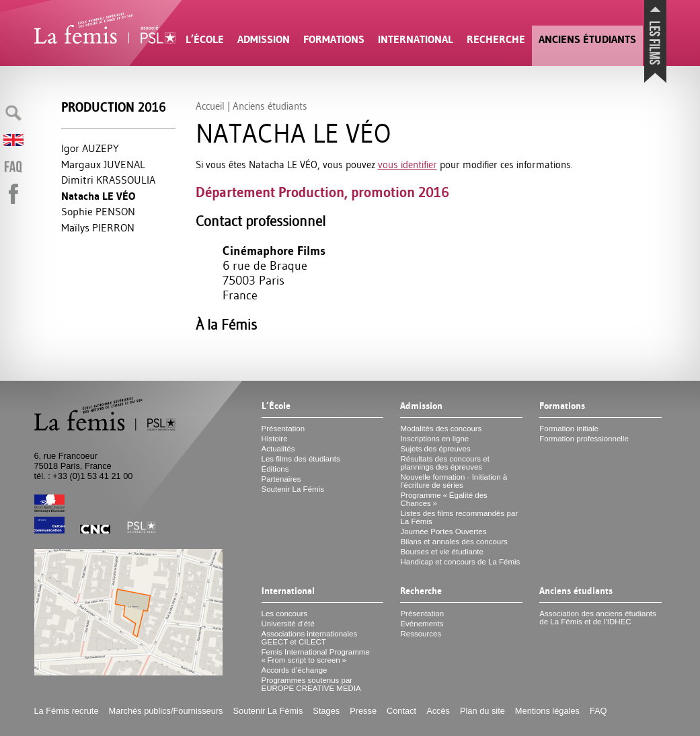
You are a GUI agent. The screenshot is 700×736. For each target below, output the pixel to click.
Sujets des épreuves (435, 449)
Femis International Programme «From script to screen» (316, 656)
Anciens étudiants (587, 39)
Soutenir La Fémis (293, 489)
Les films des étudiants (301, 459)
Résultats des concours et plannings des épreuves (445, 463)
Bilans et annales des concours (454, 542)
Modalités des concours (441, 429)
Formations (334, 39)
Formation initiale (569, 429)
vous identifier (407, 164)
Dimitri (108, 180)
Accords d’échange (295, 670)
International (416, 39)
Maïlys (98, 227)
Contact (401, 711)
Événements (422, 624)
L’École (205, 39)
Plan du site (482, 711)
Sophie (98, 211)
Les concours (285, 614)
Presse (363, 711)
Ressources (421, 634)
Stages (326, 711)
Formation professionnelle (584, 439)
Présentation (283, 429)
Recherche (496, 39)
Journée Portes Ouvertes (443, 531)
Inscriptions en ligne (434, 439)
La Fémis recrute (67, 711)
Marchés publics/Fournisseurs (166, 711)
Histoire (275, 439)
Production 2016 (114, 107)
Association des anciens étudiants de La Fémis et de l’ (597, 618)
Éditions (275, 469)
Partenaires (281, 479)
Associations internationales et (310, 638)
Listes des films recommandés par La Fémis (459, 517)
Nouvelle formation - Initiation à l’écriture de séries (454, 481)
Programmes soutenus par (311, 684)
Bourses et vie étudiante (442, 552)
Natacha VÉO (98, 196)
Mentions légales (547, 711)
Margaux (103, 164)
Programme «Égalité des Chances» (443, 499)
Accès (438, 711)
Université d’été (288, 624)
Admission (264, 39)
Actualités (278, 449)
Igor (90, 148)
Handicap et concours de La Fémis (460, 562)
